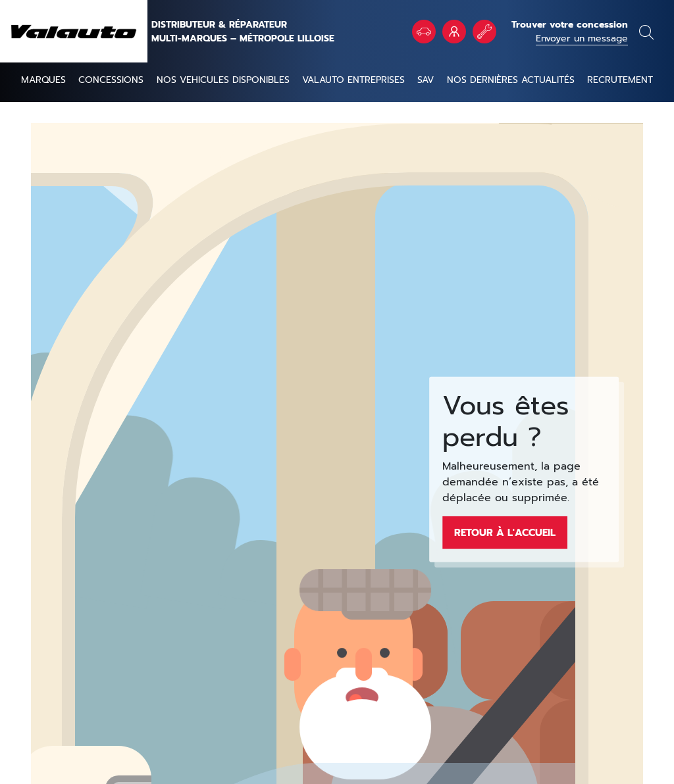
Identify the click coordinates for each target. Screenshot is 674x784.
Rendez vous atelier (484, 32)
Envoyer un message (582, 38)
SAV (426, 80)
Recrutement (620, 80)
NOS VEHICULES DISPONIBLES (223, 80)
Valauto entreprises (353, 80)
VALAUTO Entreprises (454, 32)
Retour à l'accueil (505, 532)
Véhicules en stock (424, 32)
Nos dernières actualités (511, 80)
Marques (43, 80)
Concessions (111, 80)
